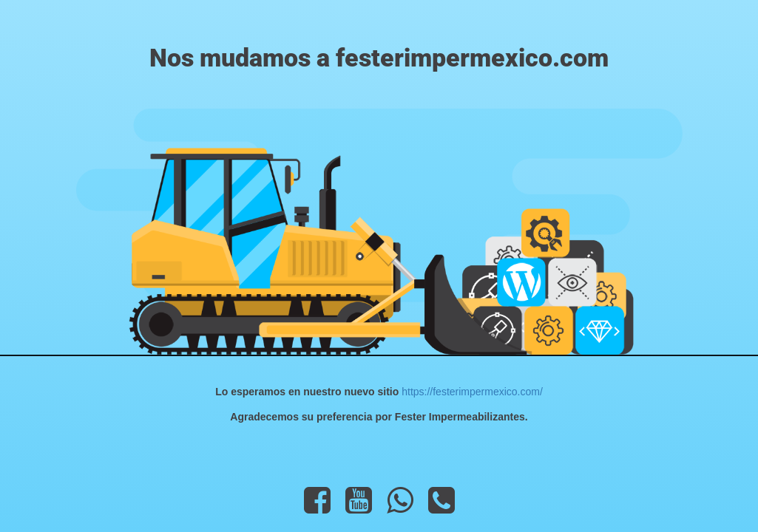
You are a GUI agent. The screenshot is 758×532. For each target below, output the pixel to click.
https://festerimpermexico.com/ (471, 392)
